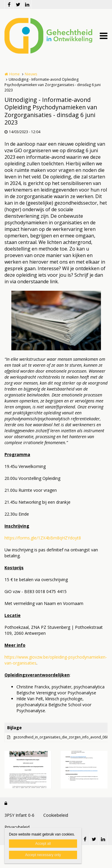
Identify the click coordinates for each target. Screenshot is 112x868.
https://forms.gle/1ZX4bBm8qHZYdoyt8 (43, 538)
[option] (56, 321)
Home (14, 74)
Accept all (43, 844)
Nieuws (31, 74)
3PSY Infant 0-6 (19, 815)
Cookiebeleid (56, 815)
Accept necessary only (43, 855)
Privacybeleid (17, 827)
